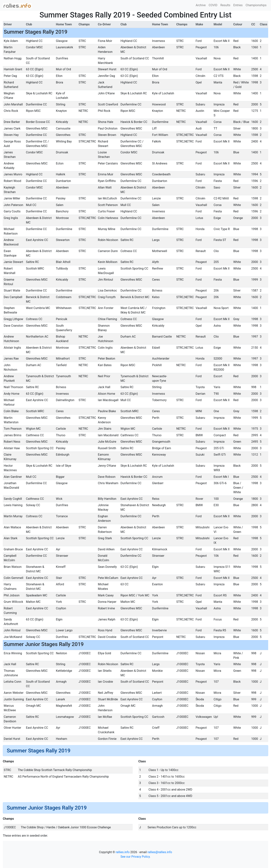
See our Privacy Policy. (135, 857)
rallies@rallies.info (160, 852)
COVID (213, 5)
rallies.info (123, 852)
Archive (201, 5)
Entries (238, 5)
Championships (256, 5)
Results (225, 5)
